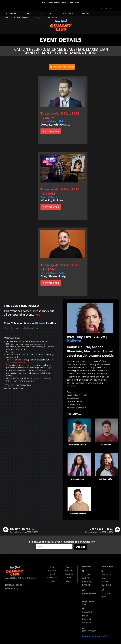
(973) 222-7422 (89, 631)
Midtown (40, 323)
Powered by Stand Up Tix (95, 636)
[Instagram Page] (111, 8)
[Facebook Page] (102, 8)
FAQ (38, 18)
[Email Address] (54, 547)
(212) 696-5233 (73, 3)
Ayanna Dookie (78, 479)
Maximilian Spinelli (78, 445)
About (28, 14)
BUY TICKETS (51, 131)
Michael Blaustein (78, 514)
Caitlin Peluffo (105, 479)
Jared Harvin (105, 445)
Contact (86, 14)
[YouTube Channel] (115, 8)
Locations (67, 14)
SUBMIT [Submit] (81, 547)
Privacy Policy (12, 589)
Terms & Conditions (14, 585)
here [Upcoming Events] (38, 315)
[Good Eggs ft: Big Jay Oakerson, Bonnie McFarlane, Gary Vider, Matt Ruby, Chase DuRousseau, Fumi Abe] (102, 530)
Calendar (11, 14)
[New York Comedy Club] (61, 25)
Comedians (46, 14)
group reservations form (18, 362)
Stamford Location (16, 18)
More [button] (52, 18)
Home (52, 567)
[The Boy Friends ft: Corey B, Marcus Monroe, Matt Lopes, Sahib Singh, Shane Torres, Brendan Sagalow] (21, 530)
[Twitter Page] (106, 8)
